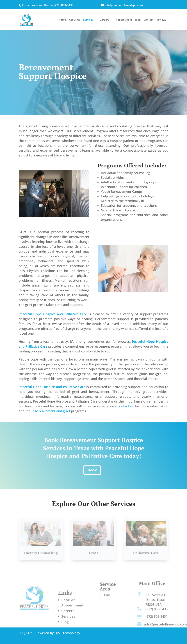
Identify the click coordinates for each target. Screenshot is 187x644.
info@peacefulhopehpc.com (166, 626)
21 (86, 641)
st (89, 641)
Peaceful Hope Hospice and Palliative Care (53, 314)
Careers (104, 20)
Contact (149, 20)
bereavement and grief (53, 411)
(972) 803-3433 (64, 5)
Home (62, 20)
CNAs (93, 551)
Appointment (124, 20)
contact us (126, 406)
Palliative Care (146, 551)
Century (97, 641)
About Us (75, 20)
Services (88, 20)
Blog (138, 20)
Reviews (161, 20)
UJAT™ (28, 633)
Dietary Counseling (41, 551)
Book (92, 470)
